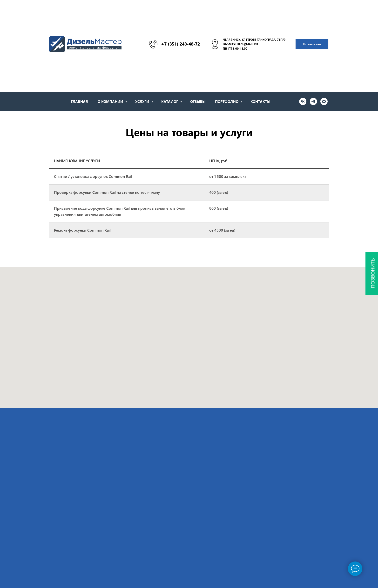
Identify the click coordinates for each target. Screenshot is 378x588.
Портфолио (227, 101)
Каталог (170, 101)
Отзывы (198, 101)
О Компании (111, 101)
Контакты (260, 101)
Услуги (143, 101)
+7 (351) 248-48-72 (180, 44)
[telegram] (313, 101)
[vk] (303, 101)
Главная (79, 101)
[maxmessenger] (324, 101)
